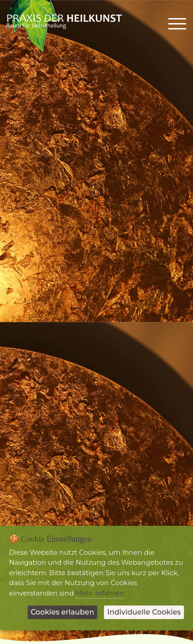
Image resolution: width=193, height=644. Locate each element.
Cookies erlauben (63, 612)
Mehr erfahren (100, 593)
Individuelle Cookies (144, 612)
